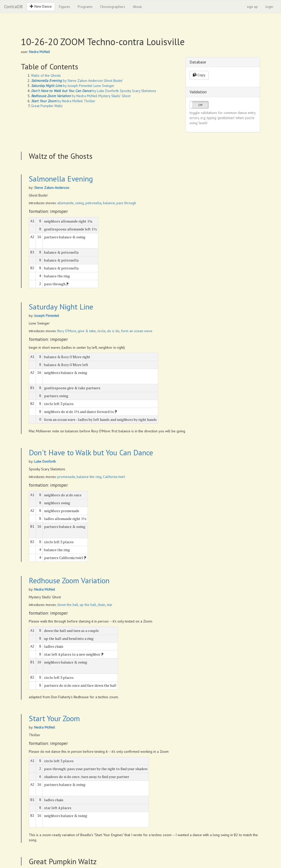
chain (101, 605)
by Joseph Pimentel (62, 86)
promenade (66, 477)
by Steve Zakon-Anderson (67, 81)
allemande (65, 203)
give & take (87, 331)
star (110, 605)
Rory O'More (67, 331)
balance (109, 203)
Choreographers (113, 7)
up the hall (88, 605)
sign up (252, 7)
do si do (113, 331)
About (137, 7)
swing (79, 203)
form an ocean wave (137, 331)
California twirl (114, 477)
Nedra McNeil (39, 52)
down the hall (68, 605)
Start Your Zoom (54, 718)
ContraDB (13, 7)
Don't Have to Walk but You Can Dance (91, 452)
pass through (126, 203)
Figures (64, 7)
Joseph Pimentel (47, 316)
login (269, 7)
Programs (85, 7)
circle (101, 331)
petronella (93, 203)
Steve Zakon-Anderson (52, 188)
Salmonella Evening (61, 179)
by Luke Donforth (75, 91)
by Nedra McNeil (64, 96)
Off (200, 105)
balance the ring (89, 477)
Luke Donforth (45, 461)
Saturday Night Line (61, 307)
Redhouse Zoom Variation (69, 580)
